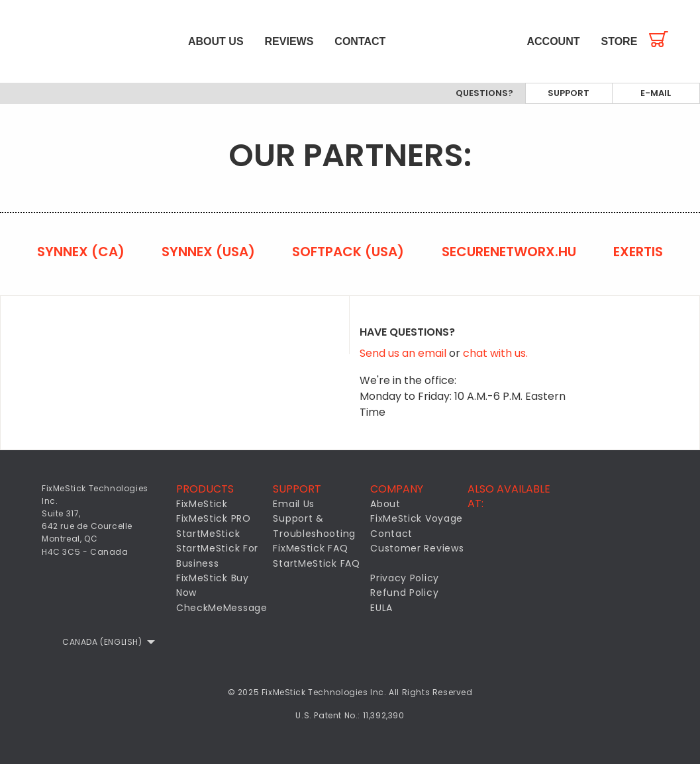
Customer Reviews (417, 548)
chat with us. (495, 353)
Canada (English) (102, 642)
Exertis (638, 252)
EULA (381, 608)
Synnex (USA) (208, 252)
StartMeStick (208, 534)
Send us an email (404, 353)
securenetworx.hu (509, 252)
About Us (216, 41)
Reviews (289, 41)
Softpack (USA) (348, 252)
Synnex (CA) (81, 252)
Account (554, 41)
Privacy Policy (405, 578)
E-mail (656, 93)
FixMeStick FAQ (310, 548)
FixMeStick (202, 504)
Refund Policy (404, 593)
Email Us (294, 504)
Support (569, 93)
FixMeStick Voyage (417, 518)
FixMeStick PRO (214, 518)
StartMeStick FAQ (316, 563)
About (385, 504)
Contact (360, 41)
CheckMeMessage (222, 608)
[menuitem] (89, 41)
